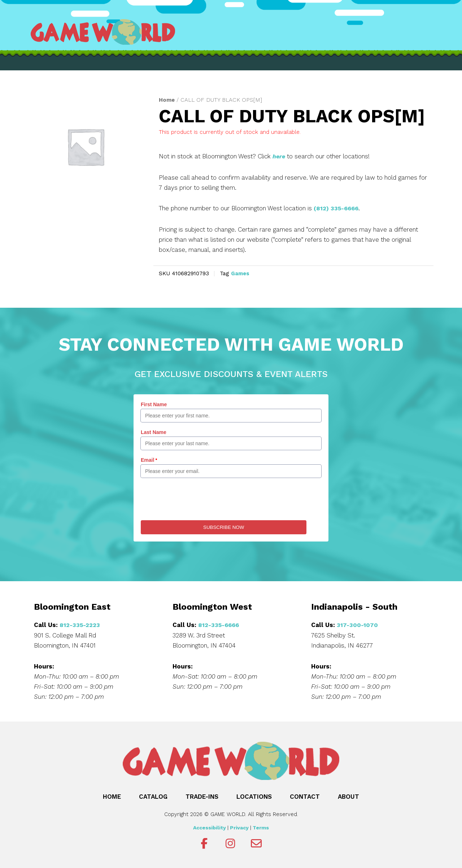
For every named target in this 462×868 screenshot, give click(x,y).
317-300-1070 (358, 624)
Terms (261, 827)
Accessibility (210, 827)
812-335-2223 (80, 624)
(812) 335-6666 (337, 208)
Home (167, 100)
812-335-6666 (220, 624)
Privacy (239, 827)
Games (241, 273)
